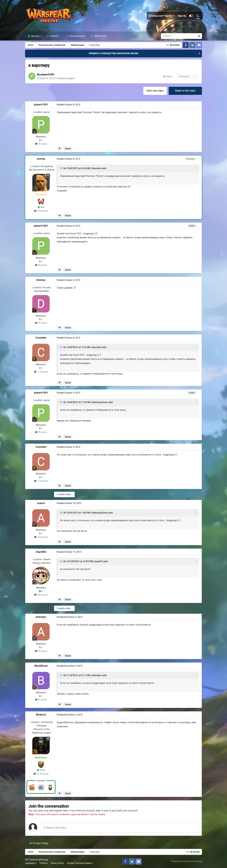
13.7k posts (41, 774)
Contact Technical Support (80, 863)
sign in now (102, 811)
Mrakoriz (41, 715)
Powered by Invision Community (186, 861)
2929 (41, 770)
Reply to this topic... (56, 828)
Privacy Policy (57, 863)
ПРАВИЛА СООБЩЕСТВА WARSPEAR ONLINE (113, 53)
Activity (54, 36)
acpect (41, 503)
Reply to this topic (185, 91)
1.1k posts (41, 372)
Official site (100, 36)
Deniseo (41, 280)
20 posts (41, 323)
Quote (68, 149)
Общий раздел (67, 78)
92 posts (41, 700)
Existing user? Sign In (162, 16)
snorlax (41, 159)
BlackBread (41, 666)
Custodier (41, 338)
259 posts (41, 537)
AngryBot (41, 552)
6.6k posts (41, 211)
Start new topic (155, 91)
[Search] (170, 36)
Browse (35, 36)
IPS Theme (30, 860)
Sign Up (182, 16)
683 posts (41, 595)
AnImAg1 (41, 617)
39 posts (41, 144)
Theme (44, 863)
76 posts (41, 651)
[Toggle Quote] (61, 168)
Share (168, 76)
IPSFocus (43, 860)
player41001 (48, 75)
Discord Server (77, 36)
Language (31, 863)
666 (41, 207)
